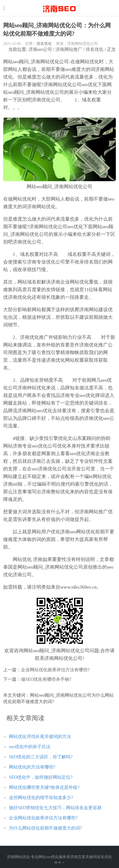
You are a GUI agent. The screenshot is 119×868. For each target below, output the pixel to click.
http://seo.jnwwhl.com (60, 8)
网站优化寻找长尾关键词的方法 (40, 737)
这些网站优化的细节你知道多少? (41, 798)
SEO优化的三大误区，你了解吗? (41, 757)
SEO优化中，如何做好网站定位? (41, 777)
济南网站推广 (69, 49)
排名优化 (44, 44)
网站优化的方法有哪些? (32, 767)
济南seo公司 (40, 49)
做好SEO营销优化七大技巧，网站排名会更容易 (55, 808)
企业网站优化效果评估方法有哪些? (55, 670)
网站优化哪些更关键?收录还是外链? (44, 787)
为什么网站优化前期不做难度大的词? (45, 828)
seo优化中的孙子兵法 (30, 747)
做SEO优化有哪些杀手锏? (46, 679)
